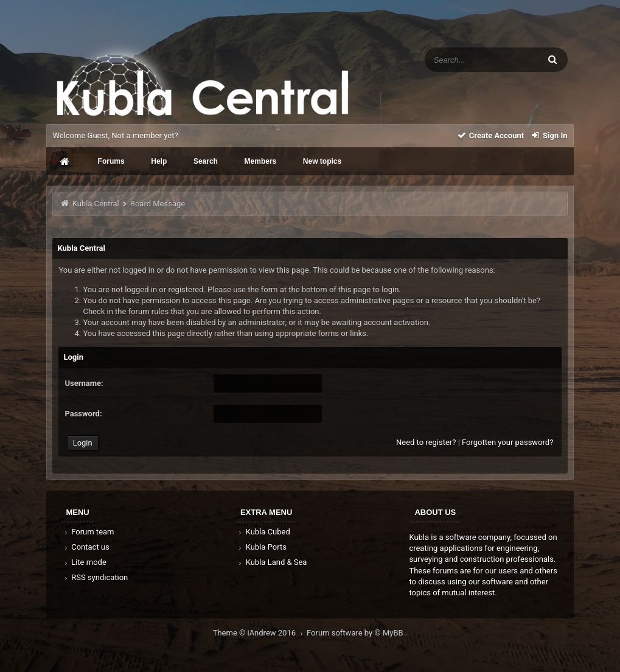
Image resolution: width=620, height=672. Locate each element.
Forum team (88, 532)
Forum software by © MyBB (356, 633)
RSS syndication (95, 577)
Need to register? (426, 442)
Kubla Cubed (263, 532)
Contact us (85, 547)
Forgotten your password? (507, 442)
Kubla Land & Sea (272, 562)
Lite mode (84, 562)
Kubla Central (96, 204)
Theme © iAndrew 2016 (260, 633)
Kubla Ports (262, 547)
